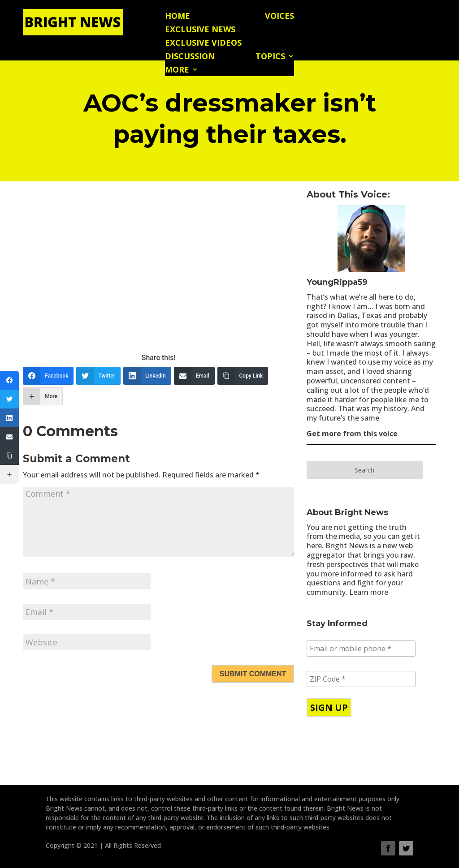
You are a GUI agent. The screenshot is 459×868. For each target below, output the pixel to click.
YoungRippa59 (337, 282)
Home (178, 17)
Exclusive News (200, 30)
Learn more (369, 592)
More (177, 71)
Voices (279, 17)
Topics (270, 57)
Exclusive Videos (203, 44)
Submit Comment (253, 674)
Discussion (190, 57)
